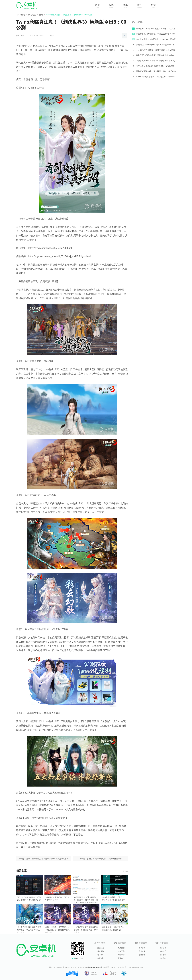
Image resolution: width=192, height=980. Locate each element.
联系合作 (163, 948)
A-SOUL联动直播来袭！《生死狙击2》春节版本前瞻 (156, 77)
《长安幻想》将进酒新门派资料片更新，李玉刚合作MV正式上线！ (29, 929)
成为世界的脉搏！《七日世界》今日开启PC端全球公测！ (114, 899)
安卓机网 (21, 15)
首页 (97, 5)
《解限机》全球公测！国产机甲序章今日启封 (57, 899)
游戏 (125, 5)
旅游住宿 (121, 955)
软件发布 (163, 958)
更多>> (125, 871)
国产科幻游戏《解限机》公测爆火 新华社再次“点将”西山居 (29, 899)
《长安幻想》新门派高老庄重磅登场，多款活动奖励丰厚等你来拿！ (86, 929)
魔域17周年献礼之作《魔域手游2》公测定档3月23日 (47, 859)
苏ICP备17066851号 (95, 967)
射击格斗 (101, 955)
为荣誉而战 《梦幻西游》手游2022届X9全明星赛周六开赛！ (156, 35)
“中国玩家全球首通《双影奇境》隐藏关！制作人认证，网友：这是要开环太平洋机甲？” (86, 899)
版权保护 (163, 951)
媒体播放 (121, 948)
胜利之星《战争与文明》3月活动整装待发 (104, 859)
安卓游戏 (142, 948)
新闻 (41, 15)
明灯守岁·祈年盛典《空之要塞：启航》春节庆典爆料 (156, 72)
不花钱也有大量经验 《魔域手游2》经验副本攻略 (156, 51)
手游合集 (142, 955)
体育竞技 (101, 958)
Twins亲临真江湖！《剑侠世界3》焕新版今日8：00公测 (69, 15)
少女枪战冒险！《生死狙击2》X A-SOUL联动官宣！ (156, 40)
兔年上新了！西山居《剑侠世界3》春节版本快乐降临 (155, 67)
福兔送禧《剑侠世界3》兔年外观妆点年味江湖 (155, 45)
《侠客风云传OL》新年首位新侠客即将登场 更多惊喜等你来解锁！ (155, 61)
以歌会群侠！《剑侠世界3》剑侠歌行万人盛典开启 (114, 928)
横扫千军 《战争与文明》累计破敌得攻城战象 (155, 55)
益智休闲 (101, 951)
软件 (139, 5)
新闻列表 (32, 15)
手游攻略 (142, 951)
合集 (154, 5)
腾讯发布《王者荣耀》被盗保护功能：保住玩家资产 (156, 29)
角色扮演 (101, 948)
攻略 (111, 5)
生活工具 (121, 951)
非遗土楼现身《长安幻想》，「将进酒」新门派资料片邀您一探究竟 (57, 929)
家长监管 (163, 955)
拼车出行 (121, 958)
